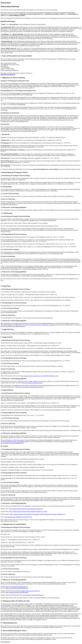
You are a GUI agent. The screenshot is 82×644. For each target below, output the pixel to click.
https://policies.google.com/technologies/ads (16, 442)
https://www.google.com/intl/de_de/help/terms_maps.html (40, 325)
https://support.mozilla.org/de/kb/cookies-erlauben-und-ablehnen (26, 509)
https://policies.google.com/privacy (31, 591)
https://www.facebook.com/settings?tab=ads (17, 588)
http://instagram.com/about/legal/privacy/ (34, 595)
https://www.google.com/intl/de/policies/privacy (13, 326)
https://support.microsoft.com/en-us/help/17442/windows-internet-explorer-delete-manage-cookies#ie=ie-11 (38, 514)
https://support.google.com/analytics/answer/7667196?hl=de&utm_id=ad (40, 376)
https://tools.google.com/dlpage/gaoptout (32, 383)
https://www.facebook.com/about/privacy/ (17, 587)
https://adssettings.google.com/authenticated (12, 443)
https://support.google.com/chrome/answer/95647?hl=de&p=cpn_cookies (28, 511)
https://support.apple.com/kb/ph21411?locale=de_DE (18, 517)
